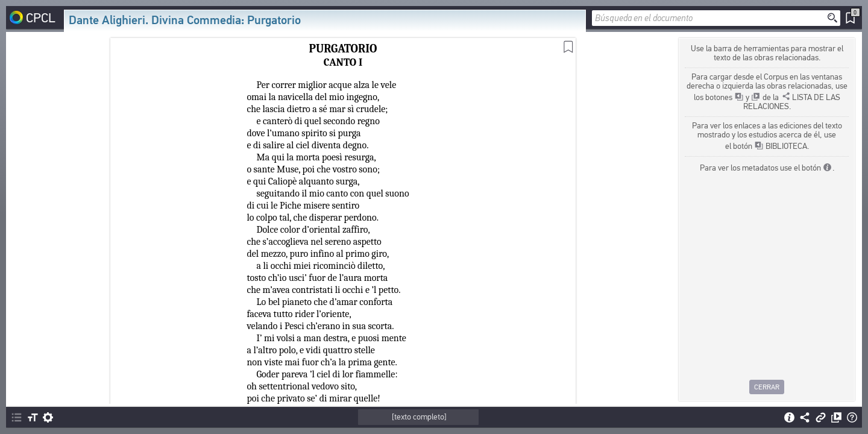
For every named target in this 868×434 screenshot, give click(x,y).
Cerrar (767, 387)
